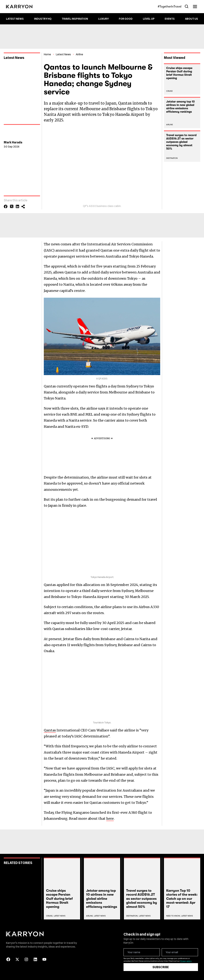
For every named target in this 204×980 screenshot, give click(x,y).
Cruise (169, 91)
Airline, (90, 916)
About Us (191, 19)
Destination (172, 158)
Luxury (104, 19)
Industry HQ (43, 19)
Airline (79, 54)
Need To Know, (173, 916)
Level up (149, 19)
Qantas (50, 730)
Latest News (15, 19)
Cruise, (50, 916)
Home (47, 54)
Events (170, 19)
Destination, (132, 916)
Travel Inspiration (75, 19)
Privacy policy (186, 961)
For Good (126, 19)
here (110, 819)
